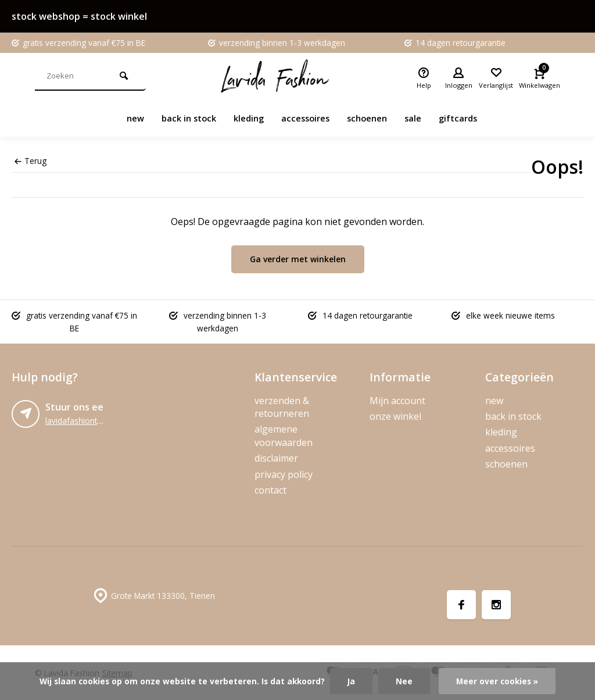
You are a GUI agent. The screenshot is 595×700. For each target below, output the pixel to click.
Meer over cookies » (497, 681)
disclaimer (276, 458)
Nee (404, 681)
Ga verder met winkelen (298, 259)
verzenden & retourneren (282, 407)
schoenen (371, 118)
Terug (31, 161)
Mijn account (397, 401)
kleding (245, 118)
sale (420, 118)
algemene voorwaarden (284, 435)
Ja (351, 681)
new (126, 118)
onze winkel (395, 416)
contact (270, 490)
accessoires (306, 118)
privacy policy (284, 474)
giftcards (467, 118)
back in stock (182, 118)
